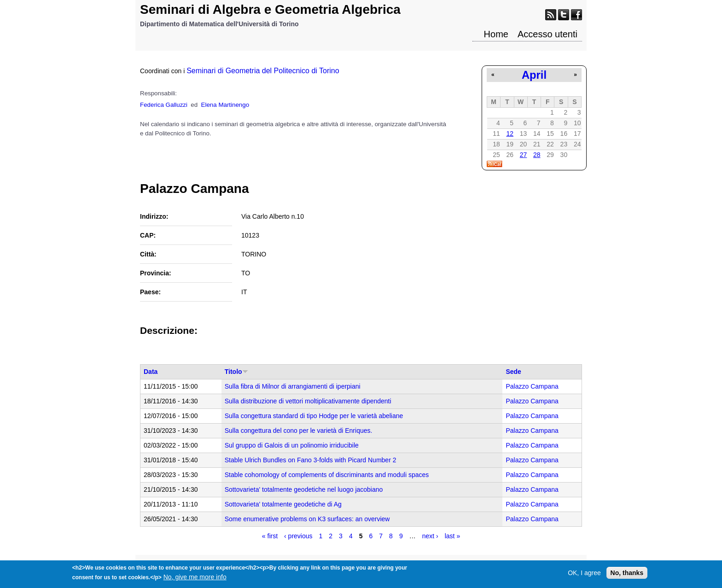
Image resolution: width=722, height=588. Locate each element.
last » (452, 536)
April (534, 75)
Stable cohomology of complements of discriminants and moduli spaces (327, 475)
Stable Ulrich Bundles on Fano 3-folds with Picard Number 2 (311, 460)
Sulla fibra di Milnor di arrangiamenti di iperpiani (293, 386)
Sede (513, 372)
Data (151, 372)
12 (510, 134)
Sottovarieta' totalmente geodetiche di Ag (283, 504)
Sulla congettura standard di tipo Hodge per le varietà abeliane (314, 416)
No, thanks (627, 575)
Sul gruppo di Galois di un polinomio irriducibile (292, 445)
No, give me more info (195, 579)
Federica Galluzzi (164, 105)
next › (430, 536)
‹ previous (298, 536)
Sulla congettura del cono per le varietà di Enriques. (299, 431)
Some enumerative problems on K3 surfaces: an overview (307, 519)
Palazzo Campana (532, 386)
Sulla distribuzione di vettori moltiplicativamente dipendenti (308, 401)
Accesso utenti (547, 34)
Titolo (236, 372)
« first (270, 536)
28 (537, 155)
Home (496, 34)
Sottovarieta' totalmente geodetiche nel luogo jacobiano (304, 489)
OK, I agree (584, 575)
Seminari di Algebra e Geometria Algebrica (270, 9)
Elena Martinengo (225, 105)
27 (524, 155)
